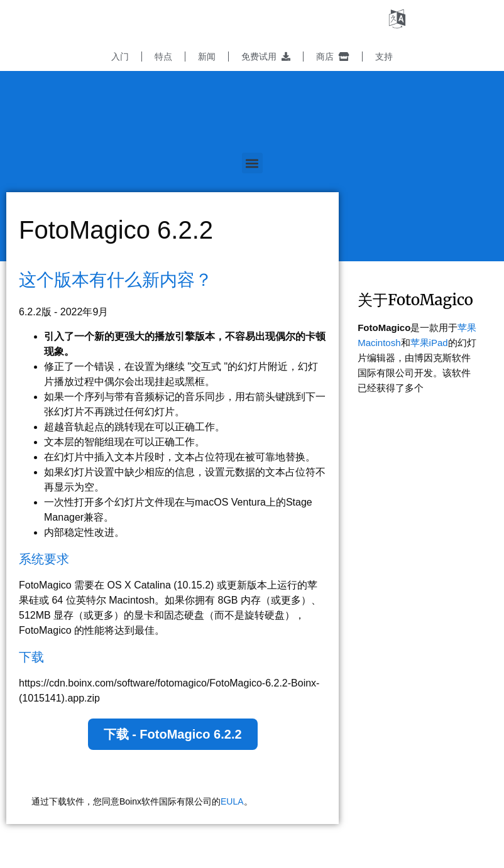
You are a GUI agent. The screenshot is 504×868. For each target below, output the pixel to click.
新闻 (207, 57)
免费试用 (266, 57)
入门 (120, 57)
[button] (252, 163)
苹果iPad (429, 343)
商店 (333, 57)
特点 (163, 57)
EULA (232, 801)
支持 (384, 57)
